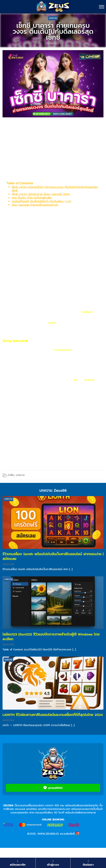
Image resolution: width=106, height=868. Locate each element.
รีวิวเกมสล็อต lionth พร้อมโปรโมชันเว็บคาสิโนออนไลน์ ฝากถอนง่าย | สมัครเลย (53, 556)
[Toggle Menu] (102, 7)
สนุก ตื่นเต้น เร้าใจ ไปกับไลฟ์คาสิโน (32, 198)
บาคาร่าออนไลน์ (63, 350)
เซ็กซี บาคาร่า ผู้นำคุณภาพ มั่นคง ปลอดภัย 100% (41, 194)
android (89, 380)
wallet (52, 323)
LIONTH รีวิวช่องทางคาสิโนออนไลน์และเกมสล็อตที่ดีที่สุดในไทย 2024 (53, 715)
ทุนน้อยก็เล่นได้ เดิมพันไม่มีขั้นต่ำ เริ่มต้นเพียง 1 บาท (41, 201)
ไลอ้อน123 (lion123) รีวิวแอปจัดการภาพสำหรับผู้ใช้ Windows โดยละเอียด (51, 637)
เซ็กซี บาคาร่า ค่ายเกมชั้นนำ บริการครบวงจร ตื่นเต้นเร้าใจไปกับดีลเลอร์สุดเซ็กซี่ (55, 189)
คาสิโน (11, 475)
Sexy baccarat (16, 341)
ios (76, 380)
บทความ (53, 18)
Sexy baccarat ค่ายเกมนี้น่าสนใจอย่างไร (35, 205)
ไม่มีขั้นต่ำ (88, 312)
